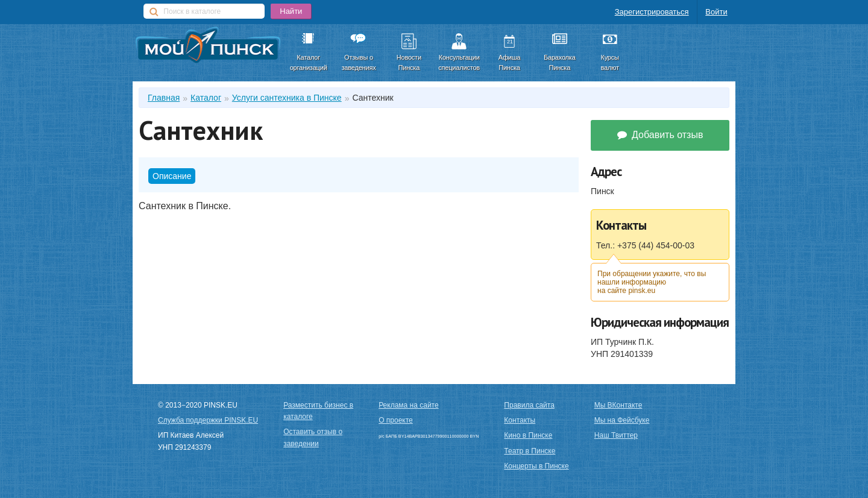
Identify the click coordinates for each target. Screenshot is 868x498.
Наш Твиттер (616, 435)
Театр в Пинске (530, 451)
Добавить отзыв (660, 135)
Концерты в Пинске (536, 466)
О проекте (396, 420)
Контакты (520, 420)
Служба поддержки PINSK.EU (208, 420)
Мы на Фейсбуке (622, 420)
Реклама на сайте (409, 405)
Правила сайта (529, 405)
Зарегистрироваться (652, 12)
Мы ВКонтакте (618, 405)
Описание (172, 176)
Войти (716, 12)
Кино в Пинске (528, 435)
